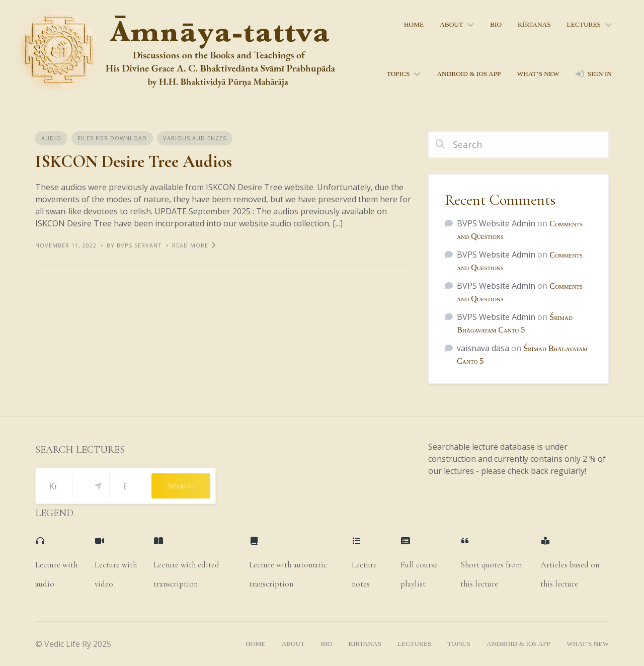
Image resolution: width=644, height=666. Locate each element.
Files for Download (112, 138)
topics (398, 74)
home (414, 24)
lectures (584, 24)
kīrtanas (534, 24)
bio (496, 24)
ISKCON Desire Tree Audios (134, 162)
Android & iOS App (469, 74)
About (451, 24)
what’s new (538, 74)
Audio (51, 138)
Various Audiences (195, 138)
